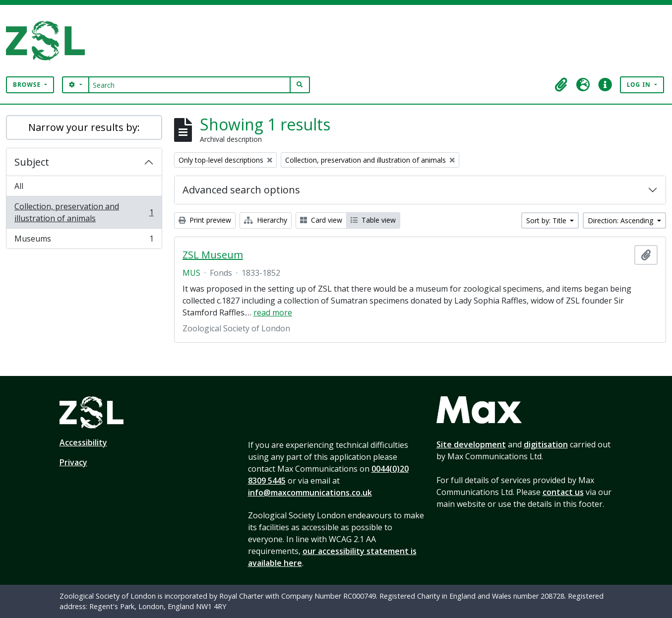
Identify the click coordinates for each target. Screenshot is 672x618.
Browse (28, 85)
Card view (321, 220)
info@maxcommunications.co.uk (310, 493)
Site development (471, 444)
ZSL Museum (213, 255)
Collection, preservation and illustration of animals (84, 212)
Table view (373, 220)
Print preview (205, 220)
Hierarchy (266, 220)
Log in (640, 85)
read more (273, 312)
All (19, 186)
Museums (84, 241)
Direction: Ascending (621, 220)
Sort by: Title (547, 220)
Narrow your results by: (84, 127)
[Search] (190, 85)
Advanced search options (241, 190)
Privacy (73, 462)
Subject (32, 162)
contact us (563, 492)
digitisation (546, 444)
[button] (561, 85)
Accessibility (83, 442)
